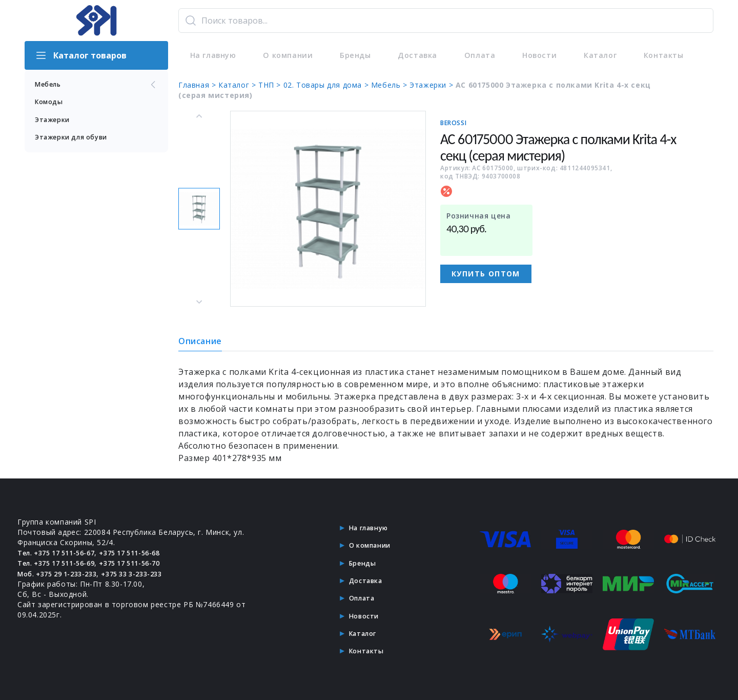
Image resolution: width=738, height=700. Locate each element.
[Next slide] (199, 302)
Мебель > (390, 85)
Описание (200, 341)
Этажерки (55, 122)
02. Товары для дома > (327, 85)
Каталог (581, 55)
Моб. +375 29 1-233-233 (63, 573)
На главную (210, 55)
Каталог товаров (81, 55)
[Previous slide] (199, 116)
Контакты (642, 55)
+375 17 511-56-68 (145, 553)
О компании (283, 55)
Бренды (348, 55)
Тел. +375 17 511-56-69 (62, 563)
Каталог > (238, 85)
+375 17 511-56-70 (145, 563)
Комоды (51, 103)
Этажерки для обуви (77, 140)
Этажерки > (433, 85)
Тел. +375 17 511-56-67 (62, 553)
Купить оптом (486, 274)
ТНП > (271, 85)
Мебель (96, 85)
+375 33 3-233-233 (147, 573)
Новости (524, 55)
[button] (199, 209)
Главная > (198, 85)
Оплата (467, 55)
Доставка (408, 55)
